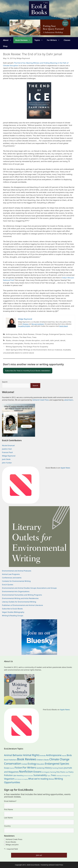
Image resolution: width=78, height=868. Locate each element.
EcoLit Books (11, 842)
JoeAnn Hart (7, 449)
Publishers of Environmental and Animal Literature (22, 605)
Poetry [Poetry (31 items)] (71, 772)
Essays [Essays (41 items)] (7, 768)
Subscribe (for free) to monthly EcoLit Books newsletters (28, 371)
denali (63, 340)
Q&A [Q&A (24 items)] (15, 775)
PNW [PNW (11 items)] (67, 772)
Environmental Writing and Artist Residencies (20, 598)
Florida (27, 343)
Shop (5, 46)
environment (8, 343)
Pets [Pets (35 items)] (58, 772)
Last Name (8, 818)
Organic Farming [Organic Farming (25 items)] (50, 772)
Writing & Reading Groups (13, 616)
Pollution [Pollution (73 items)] (8, 775)
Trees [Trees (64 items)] (53, 775)
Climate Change (42, 334)
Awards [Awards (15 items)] (64, 756)
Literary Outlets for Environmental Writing (19, 602)
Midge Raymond (9, 456)
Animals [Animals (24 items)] (43, 755)
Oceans (15, 337)
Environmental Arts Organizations (16, 591)
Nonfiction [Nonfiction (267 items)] (26, 772)
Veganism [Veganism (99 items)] (9, 779)
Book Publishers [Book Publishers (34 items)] (10, 760)
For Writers (54, 40)
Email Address (10, 801)
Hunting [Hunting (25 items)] (55, 768)
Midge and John (12, 845)
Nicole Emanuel (8, 445)
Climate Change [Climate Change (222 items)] (59, 759)
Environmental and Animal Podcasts (17, 571)
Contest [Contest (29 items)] (24, 764)
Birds (20, 334)
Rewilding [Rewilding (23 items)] (20, 775)
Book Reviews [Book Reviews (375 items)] (27, 759)
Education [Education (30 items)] (41, 764)
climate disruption (33, 340)
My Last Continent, (38, 324)
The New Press (25, 337)
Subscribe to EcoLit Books (12, 609)
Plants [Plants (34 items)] (63, 772)
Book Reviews (24, 40)
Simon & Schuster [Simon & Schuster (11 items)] (28, 776)
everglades (19, 343)
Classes (67, 40)
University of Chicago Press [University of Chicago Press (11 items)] (63, 776)
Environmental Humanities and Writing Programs (22, 595)
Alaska (8, 340)
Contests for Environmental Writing (16, 581)
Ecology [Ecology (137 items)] (32, 764)
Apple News (65, 468)
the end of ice (36, 343)
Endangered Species (57, 334)
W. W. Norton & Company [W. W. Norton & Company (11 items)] (21, 779)
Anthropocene (12, 334)
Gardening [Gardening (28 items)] (40, 768)
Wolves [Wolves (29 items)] (51, 779)
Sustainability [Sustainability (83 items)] (40, 775)
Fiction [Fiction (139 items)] (18, 768)
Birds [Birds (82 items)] (69, 755)
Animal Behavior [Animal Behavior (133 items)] (13, 755)
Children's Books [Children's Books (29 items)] (43, 760)
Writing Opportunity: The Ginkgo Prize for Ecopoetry (27, 347)
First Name (8, 809)
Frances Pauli (7, 452)
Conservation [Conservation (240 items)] (13, 764)
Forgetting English (24, 326)
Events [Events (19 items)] (12, 768)
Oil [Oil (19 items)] (43, 772)
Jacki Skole (6, 459)
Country (7, 826)
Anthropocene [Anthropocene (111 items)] (54, 755)
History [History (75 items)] (48, 768)
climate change (18, 340)
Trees (34, 337)
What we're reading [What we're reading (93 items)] (38, 779)
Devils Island (63, 326)
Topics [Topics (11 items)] (49, 776)
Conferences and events (12, 578)
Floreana (26, 324)
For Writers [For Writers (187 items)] (29, 768)
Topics (40, 40)
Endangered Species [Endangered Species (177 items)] (57, 764)
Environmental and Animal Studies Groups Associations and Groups (29, 588)
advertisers (69, 400)
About (8, 40)
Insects (69, 334)
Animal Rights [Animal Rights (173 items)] (31, 755)
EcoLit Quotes (8, 585)
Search (5, 382)
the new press (48, 343)
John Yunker (7, 463)
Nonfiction (7, 337)
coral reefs (45, 340)
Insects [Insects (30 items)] (61, 768)
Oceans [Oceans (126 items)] (37, 772)
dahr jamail (55, 340)
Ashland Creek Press (41, 400)
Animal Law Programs (11, 574)
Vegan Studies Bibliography (13, 612)
